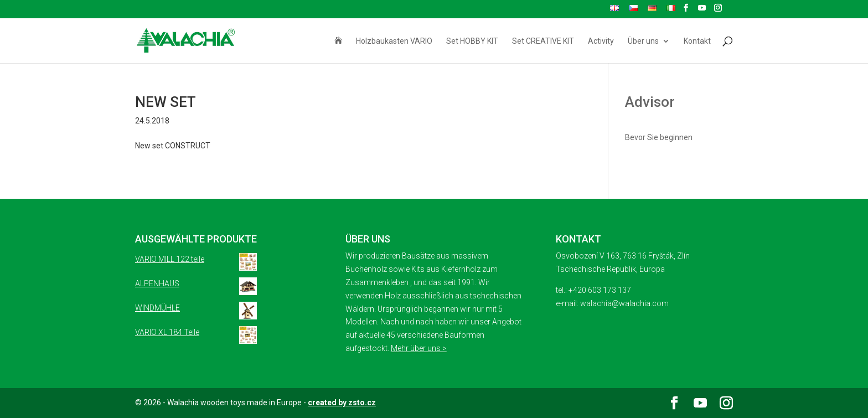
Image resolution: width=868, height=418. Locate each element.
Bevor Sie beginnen (659, 137)
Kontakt (697, 41)
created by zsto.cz (342, 402)
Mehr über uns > (419, 348)
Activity (601, 41)
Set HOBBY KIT (472, 41)
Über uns (643, 41)
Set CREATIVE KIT (543, 41)
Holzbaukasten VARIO (394, 41)
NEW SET (166, 102)
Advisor (650, 102)
